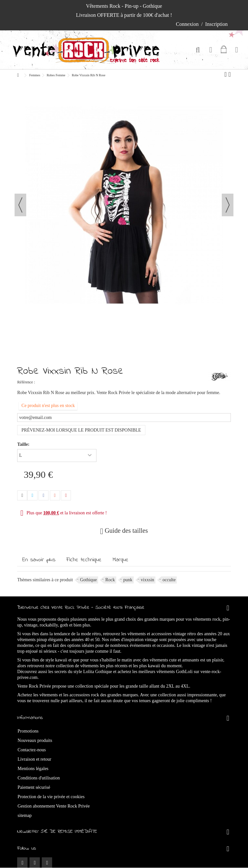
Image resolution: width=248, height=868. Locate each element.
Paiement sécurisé (34, 787)
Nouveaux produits (35, 740)
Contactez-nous (32, 750)
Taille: (24, 444)
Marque (121, 560)
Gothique (88, 580)
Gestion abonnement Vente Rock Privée (54, 806)
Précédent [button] (20, 205)
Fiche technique (84, 560)
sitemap (25, 815)
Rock (110, 580)
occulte (169, 580)
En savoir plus (39, 560)
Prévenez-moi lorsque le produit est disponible (81, 430)
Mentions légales (33, 769)
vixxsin (147, 580)
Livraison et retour (34, 759)
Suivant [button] (228, 205)
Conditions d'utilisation (39, 778)
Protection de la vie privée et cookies (51, 797)
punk (128, 580)
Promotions (28, 731)
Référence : (26, 382)
